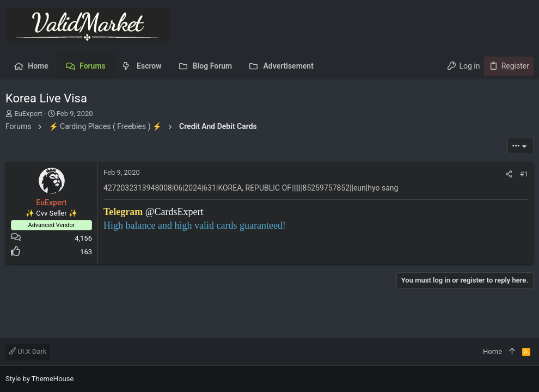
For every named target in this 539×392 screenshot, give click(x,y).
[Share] (509, 174)
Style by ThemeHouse (39, 379)
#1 (524, 174)
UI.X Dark (28, 351)
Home (492, 351)
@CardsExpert (174, 212)
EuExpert (28, 114)
